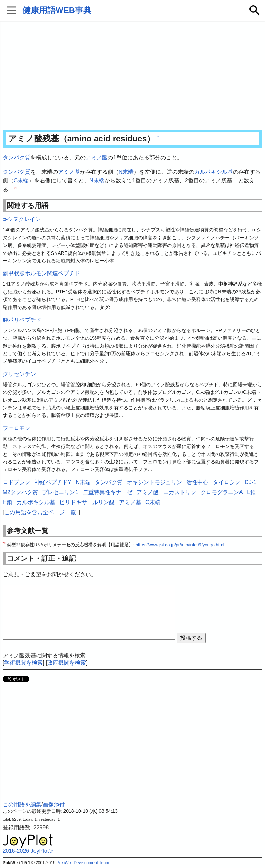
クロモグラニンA (222, 492)
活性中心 (197, 482)
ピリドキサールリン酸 (87, 502)
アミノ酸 (97, 157)
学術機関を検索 (23, 663)
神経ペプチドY (53, 482)
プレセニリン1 (60, 492)
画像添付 (54, 804)
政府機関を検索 (67, 663)
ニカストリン (180, 492)
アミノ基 (69, 172)
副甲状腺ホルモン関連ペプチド (41, 273)
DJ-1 (251, 482)
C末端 (21, 181)
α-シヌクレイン (22, 219)
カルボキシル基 (214, 172)
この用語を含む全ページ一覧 (40, 512)
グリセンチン (19, 374)
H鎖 (8, 502)
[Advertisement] (133, 76)
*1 (15, 188)
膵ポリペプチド (22, 320)
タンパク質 (17, 157)
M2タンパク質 (20, 492)
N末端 (126, 172)
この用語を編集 (22, 804)
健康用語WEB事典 (57, 10)
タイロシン (227, 482)
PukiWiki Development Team (83, 863)
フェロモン (17, 428)
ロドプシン (17, 482)
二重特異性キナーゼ (108, 492)
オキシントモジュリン (155, 482)
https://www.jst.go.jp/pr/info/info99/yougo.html (180, 545)
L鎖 (251, 492)
